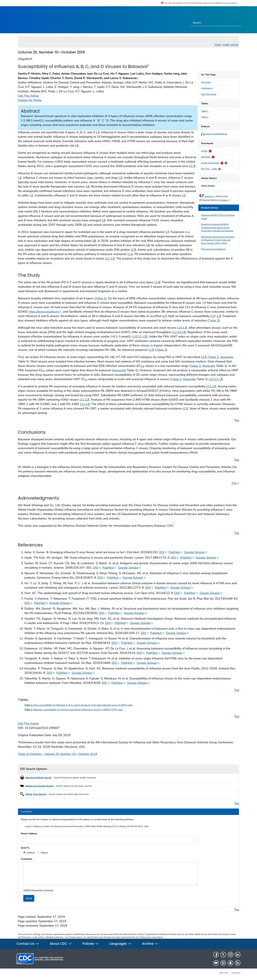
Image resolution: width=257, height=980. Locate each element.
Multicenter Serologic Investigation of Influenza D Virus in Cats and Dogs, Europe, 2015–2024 (218, 240)
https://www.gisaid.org (45, 312)
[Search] (212, 23)
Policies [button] (91, 944)
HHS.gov (224, 973)
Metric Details (208, 186)
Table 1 (205, 111)
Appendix (208, 157)
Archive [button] (150, 944)
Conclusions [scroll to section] (207, 88)
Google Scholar (196, 552)
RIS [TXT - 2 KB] (211, 169)
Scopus (226, 200)
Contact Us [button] (28, 944)
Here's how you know (228, 3)
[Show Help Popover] (226, 163)
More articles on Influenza (213, 249)
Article (206, 151)
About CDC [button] (61, 944)
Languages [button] (120, 944)
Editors (44, 853)
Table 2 (205, 117)
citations (210, 196)
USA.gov (236, 973)
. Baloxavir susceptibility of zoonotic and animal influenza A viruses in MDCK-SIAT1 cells (74, 710)
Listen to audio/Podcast (216, 134)
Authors (31, 853)
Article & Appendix (212, 163)
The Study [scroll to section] (206, 82)
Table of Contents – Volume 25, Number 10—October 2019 (58, 754)
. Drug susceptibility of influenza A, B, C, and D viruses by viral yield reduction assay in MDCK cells (79, 705)
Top (237, 420)
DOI (163, 552)
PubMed (176, 552)
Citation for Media (30, 100)
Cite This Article (209, 94)
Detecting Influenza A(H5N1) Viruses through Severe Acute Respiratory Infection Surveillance (217, 228)
